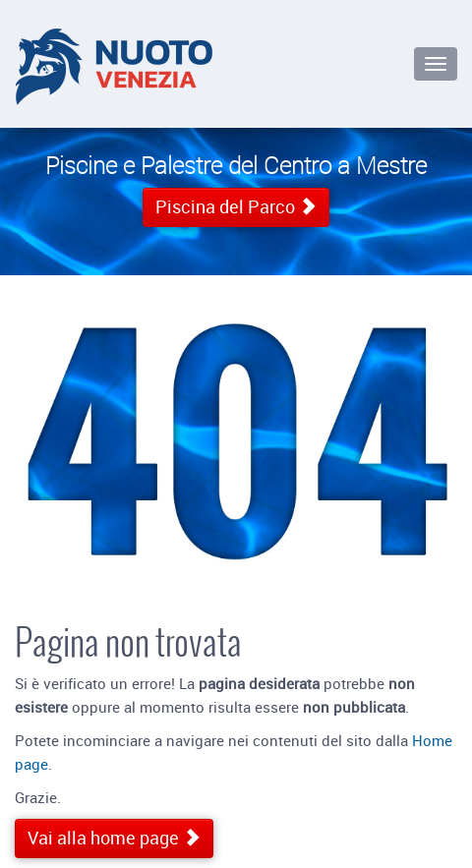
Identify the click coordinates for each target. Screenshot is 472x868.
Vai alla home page (114, 838)
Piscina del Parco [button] (236, 206)
